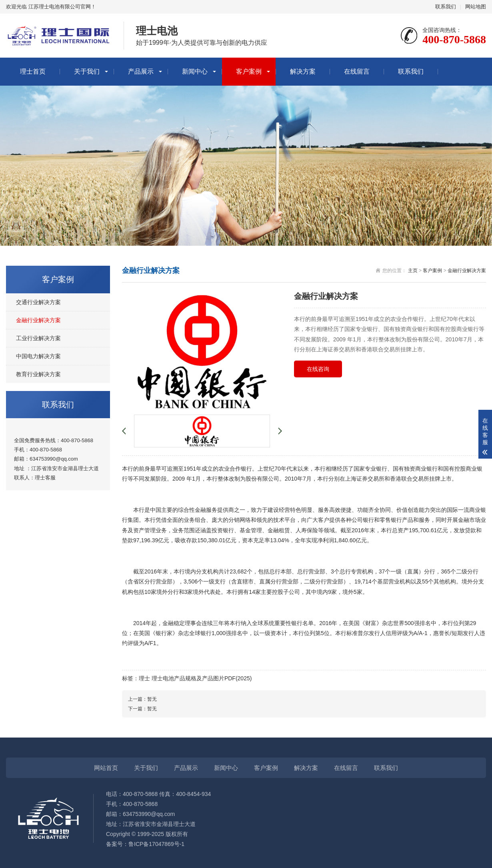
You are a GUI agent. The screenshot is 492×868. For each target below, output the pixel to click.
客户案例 (249, 71)
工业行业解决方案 (38, 338)
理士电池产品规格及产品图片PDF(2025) (202, 678)
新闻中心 (195, 71)
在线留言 (357, 71)
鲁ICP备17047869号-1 (156, 844)
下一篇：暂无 (142, 709)
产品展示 (141, 71)
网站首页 (106, 768)
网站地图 (476, 7)
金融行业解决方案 (38, 320)
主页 (413, 271)
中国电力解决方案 (38, 356)
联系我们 (446, 7)
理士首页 (33, 71)
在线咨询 (318, 369)
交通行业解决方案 (38, 302)
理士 (40, 478)
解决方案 (303, 71)
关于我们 (87, 71)
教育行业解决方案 (38, 374)
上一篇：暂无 (142, 699)
